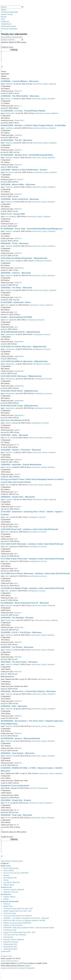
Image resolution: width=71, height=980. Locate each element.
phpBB (19, 963)
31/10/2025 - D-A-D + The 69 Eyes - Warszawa (21, 632)
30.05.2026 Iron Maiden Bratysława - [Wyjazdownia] (24, 258)
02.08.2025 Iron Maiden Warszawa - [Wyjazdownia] (23, 347)
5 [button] (1, 62)
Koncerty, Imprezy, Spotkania (46, 84)
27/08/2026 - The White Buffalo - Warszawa (20, 96)
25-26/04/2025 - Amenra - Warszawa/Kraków (20, 738)
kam (7, 485)
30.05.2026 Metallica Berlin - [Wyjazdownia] (20, 332)
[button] (1, 45)
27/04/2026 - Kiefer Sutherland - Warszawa (20, 199)
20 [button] (2, 67)
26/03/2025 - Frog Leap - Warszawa (16, 815)
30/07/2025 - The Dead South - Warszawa (19, 662)
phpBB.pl (28, 966)
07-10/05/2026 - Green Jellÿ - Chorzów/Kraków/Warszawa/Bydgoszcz (32, 229)
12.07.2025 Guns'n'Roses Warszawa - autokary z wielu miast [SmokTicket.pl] (35, 573)
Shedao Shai (10, 113)
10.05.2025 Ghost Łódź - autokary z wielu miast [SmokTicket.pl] (29, 529)
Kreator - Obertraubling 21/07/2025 (16, 317)
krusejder (9, 500)
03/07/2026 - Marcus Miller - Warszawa (18, 184)
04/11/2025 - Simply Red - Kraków (16, 800)
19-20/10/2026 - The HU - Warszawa (17, 140)
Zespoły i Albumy (47, 679)
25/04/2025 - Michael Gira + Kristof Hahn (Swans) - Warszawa (28, 691)
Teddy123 (9, 84)
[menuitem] (9, 12)
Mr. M (7, 438)
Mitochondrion (7, 677)
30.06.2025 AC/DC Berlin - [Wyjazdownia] (19, 391)
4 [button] (1, 60)
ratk (7, 305)
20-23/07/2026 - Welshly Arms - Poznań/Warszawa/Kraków (27, 155)
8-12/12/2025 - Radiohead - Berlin (16, 302)
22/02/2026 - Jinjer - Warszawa (14, 435)
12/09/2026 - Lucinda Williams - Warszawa (20, 81)
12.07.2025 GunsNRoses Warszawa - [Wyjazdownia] (24, 361)
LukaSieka (9, 128)
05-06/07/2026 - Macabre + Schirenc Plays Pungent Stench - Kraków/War (33, 125)
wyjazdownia (10, 261)
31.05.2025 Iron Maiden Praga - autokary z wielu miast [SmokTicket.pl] (32, 588)
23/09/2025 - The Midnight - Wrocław (17, 618)
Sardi (7, 788)
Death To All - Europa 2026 (13, 214)
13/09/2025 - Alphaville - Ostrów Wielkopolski (21, 465)
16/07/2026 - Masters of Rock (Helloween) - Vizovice (24, 170)
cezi (7, 217)
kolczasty (9, 606)
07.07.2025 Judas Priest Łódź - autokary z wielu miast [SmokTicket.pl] (32, 559)
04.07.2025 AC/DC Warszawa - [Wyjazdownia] (21, 376)
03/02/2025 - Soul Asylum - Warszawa (18, 753)
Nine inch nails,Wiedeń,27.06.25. (15, 420)
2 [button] (1, 55)
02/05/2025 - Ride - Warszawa (14, 706)
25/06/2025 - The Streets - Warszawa (17, 647)
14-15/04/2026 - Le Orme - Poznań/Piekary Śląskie (23, 111)
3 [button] (1, 57)
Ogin (7, 517)
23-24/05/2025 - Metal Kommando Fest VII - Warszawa (25, 603)
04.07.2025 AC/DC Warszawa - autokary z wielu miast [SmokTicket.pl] (32, 544)
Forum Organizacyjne (40, 788)
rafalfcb (8, 423)
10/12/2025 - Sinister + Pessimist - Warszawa (21, 450)
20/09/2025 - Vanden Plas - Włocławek (18, 497)
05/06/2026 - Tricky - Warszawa (15, 243)
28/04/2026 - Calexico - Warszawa (16, 273)
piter (7, 532)
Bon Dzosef (9, 172)
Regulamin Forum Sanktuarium (15, 786)
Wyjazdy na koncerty (44, 261)
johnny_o (8, 99)
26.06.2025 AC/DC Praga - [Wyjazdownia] (19, 406)
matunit (8, 467)
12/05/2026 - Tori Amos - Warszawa (16, 288)
